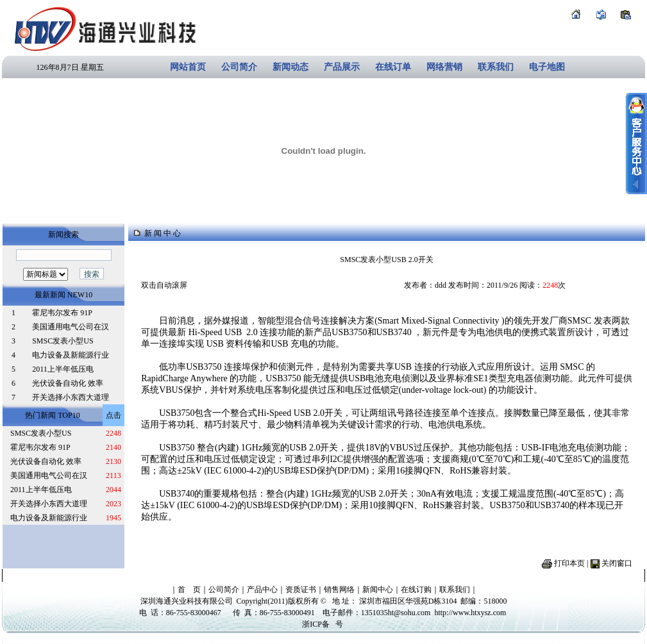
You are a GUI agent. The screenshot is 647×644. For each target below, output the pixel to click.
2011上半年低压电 (63, 369)
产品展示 (342, 67)
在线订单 (393, 67)
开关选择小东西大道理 (71, 397)
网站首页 (188, 67)
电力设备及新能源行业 (71, 355)
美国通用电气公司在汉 (71, 327)
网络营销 (444, 67)
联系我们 (496, 67)
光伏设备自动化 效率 (68, 383)
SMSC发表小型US (63, 341)
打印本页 (569, 563)
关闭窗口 (617, 563)
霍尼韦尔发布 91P (62, 313)
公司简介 (239, 67)
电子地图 (547, 67)
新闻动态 (290, 67)
